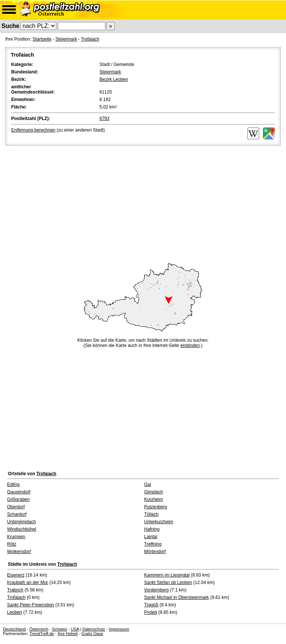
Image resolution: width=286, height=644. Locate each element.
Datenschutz (94, 629)
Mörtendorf (155, 552)
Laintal (151, 537)
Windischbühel (22, 529)
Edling (13, 484)
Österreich (39, 629)
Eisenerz (16, 575)
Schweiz (59, 629)
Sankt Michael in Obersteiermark (177, 597)
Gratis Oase (92, 634)
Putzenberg (155, 507)
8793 (104, 119)
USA (75, 629)
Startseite (42, 39)
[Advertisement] (143, 203)
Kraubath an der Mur (28, 583)
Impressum (119, 629)
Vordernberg (156, 590)
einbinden (190, 345)
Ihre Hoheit (68, 634)
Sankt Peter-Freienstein (31, 605)
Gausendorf (19, 492)
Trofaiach (90, 39)
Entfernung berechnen (33, 130)
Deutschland (14, 629)
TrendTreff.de (42, 634)
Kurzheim (154, 499)
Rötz (12, 544)
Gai (148, 484)
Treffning (153, 544)
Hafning (152, 529)
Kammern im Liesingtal (167, 575)
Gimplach (154, 492)
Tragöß (151, 605)
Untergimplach (21, 522)
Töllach (151, 514)
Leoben (15, 612)
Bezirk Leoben (114, 79)
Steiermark (66, 39)
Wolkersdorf (19, 552)
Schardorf (17, 514)
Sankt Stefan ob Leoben (168, 583)
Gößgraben (18, 499)
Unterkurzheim (159, 522)
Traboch (15, 590)
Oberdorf (16, 507)
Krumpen (16, 537)
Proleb (151, 612)
